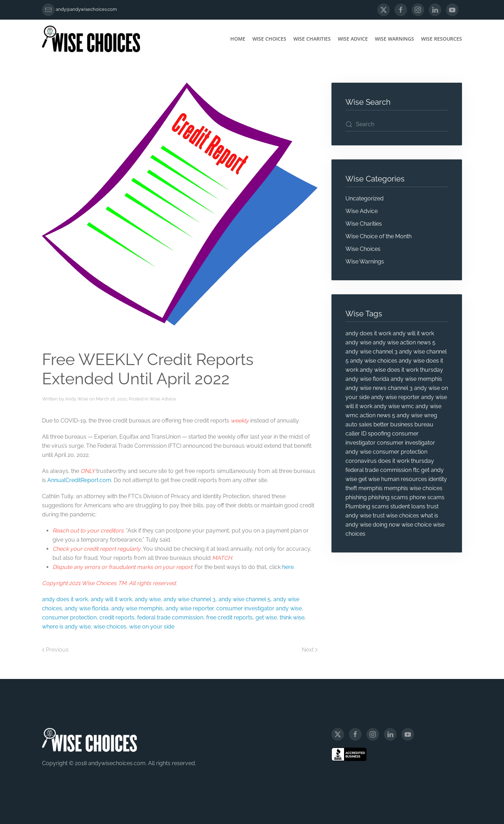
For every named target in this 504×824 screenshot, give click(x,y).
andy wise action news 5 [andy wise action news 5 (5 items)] (404, 342)
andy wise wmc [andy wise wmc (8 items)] (394, 406)
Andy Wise (77, 399)
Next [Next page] (310, 650)
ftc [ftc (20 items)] (416, 470)
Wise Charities (312, 39)
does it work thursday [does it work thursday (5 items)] (406, 461)
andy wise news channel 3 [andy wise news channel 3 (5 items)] (379, 388)
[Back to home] (91, 39)
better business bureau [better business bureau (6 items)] (403, 424)
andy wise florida (87, 608)
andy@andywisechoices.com (86, 9)
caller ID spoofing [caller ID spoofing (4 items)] (368, 434)
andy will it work (111, 599)
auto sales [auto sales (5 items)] (359, 424)
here (288, 567)
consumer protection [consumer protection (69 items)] (400, 452)
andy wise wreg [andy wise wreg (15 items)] (417, 415)
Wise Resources (442, 39)
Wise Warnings (394, 39)
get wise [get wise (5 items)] (369, 479)
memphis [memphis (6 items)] (370, 488)
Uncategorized (365, 198)
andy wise (148, 599)
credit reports (117, 617)
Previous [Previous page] (55, 650)
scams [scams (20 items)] (380, 506)
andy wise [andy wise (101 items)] (358, 342)
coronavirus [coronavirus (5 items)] (361, 461)
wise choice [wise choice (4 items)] (416, 525)
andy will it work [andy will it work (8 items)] (413, 333)
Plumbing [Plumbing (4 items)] (358, 506)
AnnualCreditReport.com (79, 480)
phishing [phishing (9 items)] (356, 497)
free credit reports (229, 617)
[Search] (397, 124)
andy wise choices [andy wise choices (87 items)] (374, 361)
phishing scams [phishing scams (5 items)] (388, 497)
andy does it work (65, 599)
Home (238, 39)
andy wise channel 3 (190, 599)
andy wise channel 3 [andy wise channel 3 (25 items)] (372, 352)
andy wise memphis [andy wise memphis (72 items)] (416, 379)
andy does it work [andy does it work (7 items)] (368, 333)
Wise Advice (353, 39)
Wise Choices (269, 39)
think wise (292, 617)
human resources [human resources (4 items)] (404, 479)
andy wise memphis (137, 608)
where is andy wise (66, 627)
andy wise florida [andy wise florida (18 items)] (367, 379)
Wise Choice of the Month (379, 236)
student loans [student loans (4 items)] (408, 506)
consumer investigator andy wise (259, 608)
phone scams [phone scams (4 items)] (427, 497)
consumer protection (69, 617)
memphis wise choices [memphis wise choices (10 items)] (413, 488)
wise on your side (152, 627)
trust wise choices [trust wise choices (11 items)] (396, 516)
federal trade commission (170, 617)
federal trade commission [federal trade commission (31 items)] (379, 470)
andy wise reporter (190, 608)
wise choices (110, 627)
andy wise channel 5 (244, 599)
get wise (266, 617)
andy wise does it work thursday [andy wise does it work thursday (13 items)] (401, 370)
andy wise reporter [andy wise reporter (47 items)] (395, 397)
